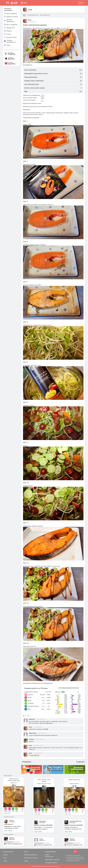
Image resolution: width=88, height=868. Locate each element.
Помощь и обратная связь (11, 50)
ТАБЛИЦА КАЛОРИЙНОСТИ (31, 855)
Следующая (81, 762)
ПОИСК (26, 852)
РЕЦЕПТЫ (6, 855)
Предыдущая (26, 762)
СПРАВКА (47, 855)
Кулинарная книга (33, 15)
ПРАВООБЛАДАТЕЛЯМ (50, 852)
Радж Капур (33, 733)
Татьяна (31, 739)
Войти (81, 3)
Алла (30, 10)
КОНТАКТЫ (57, 860)
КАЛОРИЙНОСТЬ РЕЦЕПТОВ (31, 858)
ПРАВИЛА (55, 863)
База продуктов (45, 15)
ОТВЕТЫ (26, 861)
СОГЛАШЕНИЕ (49, 863)
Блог (24, 15)
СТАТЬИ (5, 861)
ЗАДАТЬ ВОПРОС (49, 860)
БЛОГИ (5, 858)
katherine (32, 719)
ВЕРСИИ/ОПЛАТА (49, 857)
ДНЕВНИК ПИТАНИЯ (8, 852)
